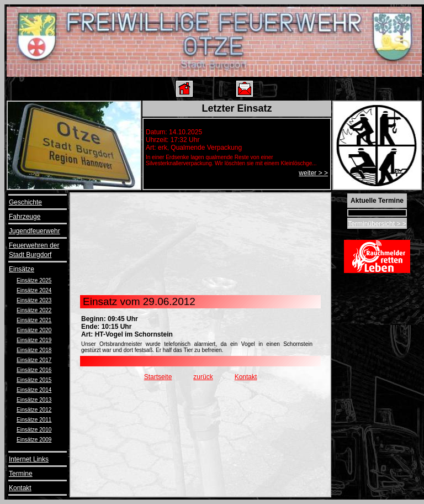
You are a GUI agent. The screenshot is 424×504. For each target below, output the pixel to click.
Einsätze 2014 (34, 390)
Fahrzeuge (25, 217)
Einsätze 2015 (34, 380)
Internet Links (29, 459)
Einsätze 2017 (34, 360)
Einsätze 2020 (34, 330)
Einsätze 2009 (34, 440)
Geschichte (25, 202)
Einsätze (22, 269)
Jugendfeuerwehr (35, 231)
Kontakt (20, 488)
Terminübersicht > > (377, 224)
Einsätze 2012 (34, 410)
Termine (21, 474)
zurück (203, 377)
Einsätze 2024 (34, 290)
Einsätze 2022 (34, 310)
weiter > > (313, 173)
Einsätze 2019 (34, 340)
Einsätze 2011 (34, 420)
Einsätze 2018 (34, 350)
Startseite (158, 377)
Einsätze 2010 (34, 430)
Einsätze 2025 (34, 280)
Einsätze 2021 (34, 320)
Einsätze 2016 (34, 370)
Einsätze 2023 (34, 300)
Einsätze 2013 (34, 400)
